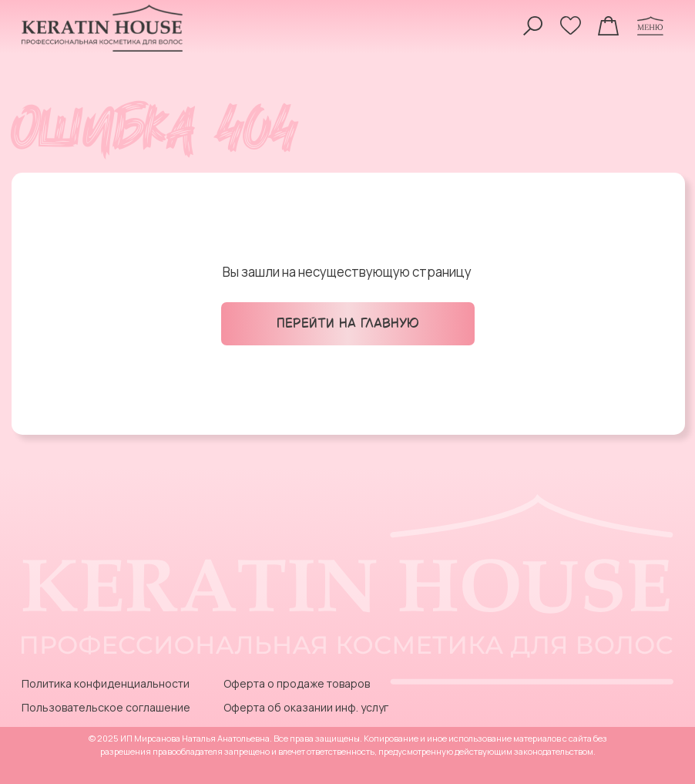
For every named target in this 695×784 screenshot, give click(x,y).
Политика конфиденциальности (106, 683)
